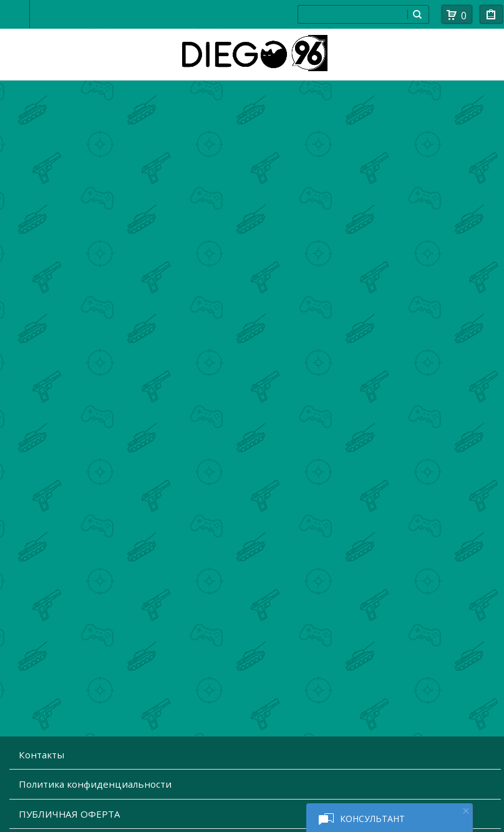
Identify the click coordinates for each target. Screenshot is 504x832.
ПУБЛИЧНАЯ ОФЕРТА (70, 814)
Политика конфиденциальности (95, 784)
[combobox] (352, 14)
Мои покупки (491, 17)
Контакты (41, 755)
